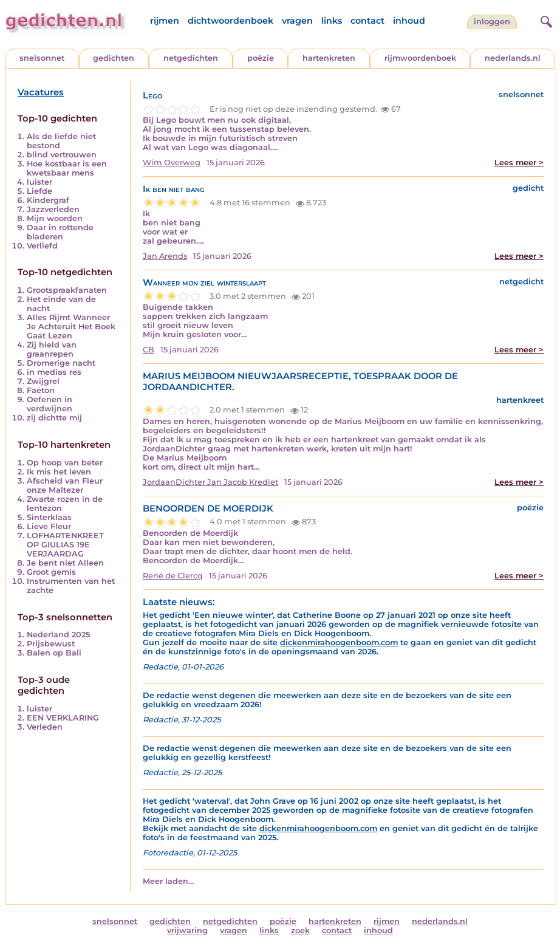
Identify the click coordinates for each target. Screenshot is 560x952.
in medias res (54, 372)
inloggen (492, 22)
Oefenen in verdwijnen (50, 404)
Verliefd (42, 246)
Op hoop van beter (65, 463)
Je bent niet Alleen (65, 563)
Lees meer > (519, 163)
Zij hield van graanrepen (52, 349)
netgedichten (191, 58)
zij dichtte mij (54, 418)
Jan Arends (165, 256)
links (332, 21)
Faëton (41, 390)
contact (367, 21)
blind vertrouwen (62, 155)
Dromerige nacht (61, 363)
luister (39, 182)
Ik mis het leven (59, 472)
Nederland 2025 (58, 635)
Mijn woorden (55, 218)
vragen (297, 21)
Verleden (45, 727)
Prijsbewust (51, 644)
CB (149, 350)
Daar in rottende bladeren (60, 232)
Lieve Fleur (49, 526)
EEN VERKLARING (63, 718)
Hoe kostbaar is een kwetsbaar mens (67, 168)
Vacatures (41, 92)
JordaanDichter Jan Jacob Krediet (210, 482)
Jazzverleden (53, 209)
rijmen (165, 21)
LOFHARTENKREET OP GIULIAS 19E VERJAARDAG (65, 545)
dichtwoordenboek (230, 21)
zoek (300, 930)
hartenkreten (329, 58)
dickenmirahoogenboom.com (339, 642)
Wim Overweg (172, 163)
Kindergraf (48, 200)
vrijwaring (187, 930)
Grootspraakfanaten (67, 290)
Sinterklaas (49, 517)
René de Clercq (173, 576)
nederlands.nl (513, 58)
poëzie (261, 58)
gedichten (114, 58)
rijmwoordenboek (420, 58)
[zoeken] (545, 20)
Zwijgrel (43, 381)
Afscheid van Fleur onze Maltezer (65, 485)
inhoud (409, 21)
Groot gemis (51, 572)
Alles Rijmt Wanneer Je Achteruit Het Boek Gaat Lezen (71, 327)
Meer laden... (168, 881)
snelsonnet (42, 58)
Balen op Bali (54, 653)
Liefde (39, 191)
